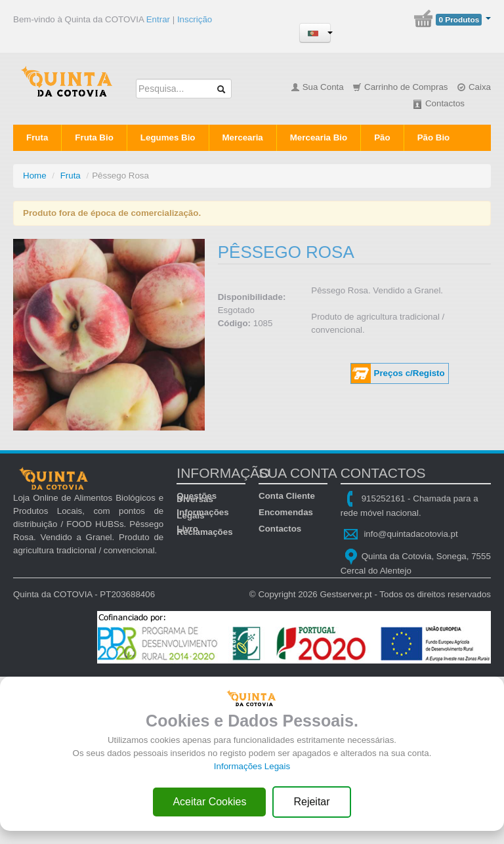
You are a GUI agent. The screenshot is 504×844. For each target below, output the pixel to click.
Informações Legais (202, 512)
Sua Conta (317, 87)
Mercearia (243, 137)
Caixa (474, 87)
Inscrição (195, 19)
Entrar (158, 19)
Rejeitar (311, 802)
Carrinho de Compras (400, 87)
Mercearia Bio (319, 137)
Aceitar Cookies (209, 802)
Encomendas (286, 512)
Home (35, 176)
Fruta (37, 137)
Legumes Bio (168, 137)
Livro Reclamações (204, 529)
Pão (382, 137)
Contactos (438, 103)
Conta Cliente (287, 496)
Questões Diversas (197, 496)
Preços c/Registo (409, 373)
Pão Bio (434, 137)
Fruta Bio (94, 137)
